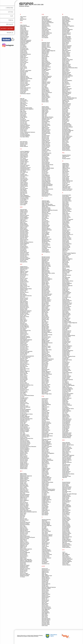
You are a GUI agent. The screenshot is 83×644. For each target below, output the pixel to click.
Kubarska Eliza (66, 399)
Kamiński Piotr (65, 218)
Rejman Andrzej (66, 504)
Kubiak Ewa (65, 400)
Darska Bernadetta (46, 50)
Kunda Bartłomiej (66, 423)
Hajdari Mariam (66, 166)
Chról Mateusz (23, 46)
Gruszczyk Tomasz (46, 180)
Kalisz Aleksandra (66, 208)
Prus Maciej (44, 494)
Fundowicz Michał (24, 133)
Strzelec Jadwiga (24, 387)
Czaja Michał (23, 75)
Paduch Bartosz (45, 403)
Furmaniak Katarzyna (25, 135)
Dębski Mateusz (45, 66)
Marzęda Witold (45, 303)
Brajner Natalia (66, 115)
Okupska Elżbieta (24, 225)
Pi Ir (43, 438)
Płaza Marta (44, 465)
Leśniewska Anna (24, 166)
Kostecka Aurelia (66, 333)
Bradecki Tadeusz (66, 113)
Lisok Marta (23, 177)
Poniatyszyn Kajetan (46, 480)
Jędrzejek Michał (45, 240)
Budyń (21, 20)
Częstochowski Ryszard (25, 88)
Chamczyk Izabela (24, 34)
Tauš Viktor (44, 527)
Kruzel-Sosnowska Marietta (68, 385)
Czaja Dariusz (23, 73)
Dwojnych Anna (45, 89)
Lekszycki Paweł (24, 161)
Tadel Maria (44, 521)
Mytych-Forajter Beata (47, 394)
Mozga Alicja (45, 371)
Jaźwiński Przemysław (47, 230)
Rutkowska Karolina (67, 533)
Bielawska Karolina (66, 72)
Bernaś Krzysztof (66, 61)
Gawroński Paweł (46, 124)
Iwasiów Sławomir (24, 146)
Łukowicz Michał (24, 202)
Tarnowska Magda (46, 524)
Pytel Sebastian (45, 514)
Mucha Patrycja (45, 381)
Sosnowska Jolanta (24, 347)
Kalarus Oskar (65, 202)
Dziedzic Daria (45, 98)
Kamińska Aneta (66, 216)
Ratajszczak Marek (66, 496)
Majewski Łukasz (46, 269)
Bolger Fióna (65, 103)
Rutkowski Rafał (66, 535)
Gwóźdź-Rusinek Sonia (47, 195)
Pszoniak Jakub (45, 504)
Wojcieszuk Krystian (24, 539)
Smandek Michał (24, 325)
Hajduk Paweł (65, 167)
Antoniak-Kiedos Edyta (47, 33)
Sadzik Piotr (23, 270)
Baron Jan (65, 35)
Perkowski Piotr (45, 437)
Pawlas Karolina (45, 427)
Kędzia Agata (65, 257)
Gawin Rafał (44, 123)
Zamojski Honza (45, 579)
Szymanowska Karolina (25, 443)
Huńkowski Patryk (66, 188)
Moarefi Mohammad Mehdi (48, 359)
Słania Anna (23, 318)
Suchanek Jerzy (24, 391)
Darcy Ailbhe (45, 48)
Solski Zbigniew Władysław (26, 340)
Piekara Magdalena (46, 443)
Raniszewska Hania (67, 492)
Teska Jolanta (45, 532)
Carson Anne (23, 28)
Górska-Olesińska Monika (47, 165)
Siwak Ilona (23, 297)
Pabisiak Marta (45, 399)
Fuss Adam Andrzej (24, 137)
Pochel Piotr (44, 467)
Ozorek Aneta (23, 261)
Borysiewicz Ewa (66, 108)
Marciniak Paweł (45, 293)
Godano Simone (45, 139)
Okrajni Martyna (24, 224)
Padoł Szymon (45, 402)
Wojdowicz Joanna (24, 542)
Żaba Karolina (45, 615)
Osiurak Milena (23, 251)
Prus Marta (44, 495)
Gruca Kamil (44, 174)
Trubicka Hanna (45, 552)
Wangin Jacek (23, 483)
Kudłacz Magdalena (67, 411)
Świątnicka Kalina (24, 465)
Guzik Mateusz (45, 193)
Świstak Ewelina (24, 469)
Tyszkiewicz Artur (46, 564)
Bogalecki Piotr (66, 100)
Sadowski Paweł (24, 269)
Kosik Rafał (65, 330)
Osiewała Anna (23, 250)
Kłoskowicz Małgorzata (67, 286)
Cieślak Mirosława (24, 58)
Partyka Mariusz (45, 416)
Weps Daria (23, 493)
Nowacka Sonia (66, 468)
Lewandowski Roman (25, 169)
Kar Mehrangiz (66, 225)
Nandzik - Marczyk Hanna (68, 445)
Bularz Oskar (65, 141)
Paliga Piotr (44, 406)
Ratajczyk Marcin (66, 495)
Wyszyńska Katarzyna (25, 575)
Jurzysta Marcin (45, 251)
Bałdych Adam (65, 23)
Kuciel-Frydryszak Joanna (68, 409)
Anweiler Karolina (46, 34)
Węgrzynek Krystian (24, 497)
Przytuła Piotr (45, 503)
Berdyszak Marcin (66, 56)
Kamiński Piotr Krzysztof (68, 219)
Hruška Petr (65, 183)
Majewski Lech (45, 270)
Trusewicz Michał (46, 553)
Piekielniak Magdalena (47, 444)
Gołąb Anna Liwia (46, 144)
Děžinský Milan (45, 61)
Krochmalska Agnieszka (68, 380)
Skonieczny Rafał (24, 304)
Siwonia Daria (23, 300)
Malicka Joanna (45, 276)
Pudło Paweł (45, 509)
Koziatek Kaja (65, 359)
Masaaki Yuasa (45, 305)
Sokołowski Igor (24, 339)
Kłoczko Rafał (65, 280)
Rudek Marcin (65, 523)
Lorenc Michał (23, 182)
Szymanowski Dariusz (25, 444)
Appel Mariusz (45, 35)
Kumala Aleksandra (67, 420)
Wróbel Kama (23, 564)
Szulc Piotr (22, 433)
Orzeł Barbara (23, 249)
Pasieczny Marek (46, 420)
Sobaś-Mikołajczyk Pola (25, 331)
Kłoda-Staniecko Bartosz (68, 281)
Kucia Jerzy (65, 406)
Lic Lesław (22, 173)
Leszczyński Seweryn (25, 165)
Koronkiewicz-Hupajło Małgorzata (70, 323)
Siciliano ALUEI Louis (25, 286)
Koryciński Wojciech (67, 326)
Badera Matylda (66, 20)
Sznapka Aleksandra (25, 426)
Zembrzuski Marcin (46, 594)
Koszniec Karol (66, 340)
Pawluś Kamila (45, 432)
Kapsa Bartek (65, 224)
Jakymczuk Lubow (46, 211)
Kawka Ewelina (66, 242)
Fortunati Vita (23, 119)
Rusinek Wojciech (66, 528)
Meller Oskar (45, 323)
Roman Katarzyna (66, 512)
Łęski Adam (23, 194)
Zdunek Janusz (45, 590)
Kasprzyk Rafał (66, 236)
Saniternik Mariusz (24, 275)
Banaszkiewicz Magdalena (68, 26)
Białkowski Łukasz (66, 65)
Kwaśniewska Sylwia (67, 433)
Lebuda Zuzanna (24, 157)
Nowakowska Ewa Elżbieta (68, 474)
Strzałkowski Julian (24, 386)
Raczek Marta (65, 485)
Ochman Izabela (24, 217)
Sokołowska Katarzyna (25, 337)
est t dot (64, 157)
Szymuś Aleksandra (24, 450)
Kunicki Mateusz (66, 424)
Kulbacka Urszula (66, 417)
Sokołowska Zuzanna (25, 336)
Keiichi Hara (65, 251)
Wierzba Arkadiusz (24, 507)
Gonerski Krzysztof (46, 146)
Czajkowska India (24, 76)
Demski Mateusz (45, 57)
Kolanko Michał (66, 300)
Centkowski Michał (24, 31)
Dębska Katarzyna (46, 65)
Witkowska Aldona (24, 529)
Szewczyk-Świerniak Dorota (26, 419)
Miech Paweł (45, 334)
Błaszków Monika (66, 90)
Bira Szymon (65, 82)
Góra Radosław (45, 158)
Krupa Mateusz (66, 383)
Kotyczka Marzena (66, 347)
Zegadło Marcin (45, 593)
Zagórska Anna (45, 571)
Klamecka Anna (66, 273)
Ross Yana (65, 516)
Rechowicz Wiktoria (67, 501)
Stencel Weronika (24, 373)
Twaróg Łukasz (45, 561)
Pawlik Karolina (45, 429)
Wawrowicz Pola (24, 489)
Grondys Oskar (45, 173)
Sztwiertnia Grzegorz (25, 430)
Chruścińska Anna (24, 48)
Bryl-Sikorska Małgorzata (68, 130)
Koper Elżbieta (66, 312)
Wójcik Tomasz (23, 558)
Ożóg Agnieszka (24, 262)
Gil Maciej (44, 135)
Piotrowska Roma (46, 452)
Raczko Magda (66, 486)
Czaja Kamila (23, 74)
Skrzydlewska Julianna (25, 312)
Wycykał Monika (24, 571)
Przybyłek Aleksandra (47, 500)
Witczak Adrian (23, 527)
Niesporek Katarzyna (67, 460)
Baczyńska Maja (66, 18)
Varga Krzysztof (66, 563)
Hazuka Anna (65, 170)
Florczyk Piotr (23, 112)
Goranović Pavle (45, 150)
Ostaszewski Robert (24, 253)
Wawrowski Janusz (24, 490)
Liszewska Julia (23, 178)
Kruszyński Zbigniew (67, 384)
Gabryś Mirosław (45, 108)
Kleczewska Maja (66, 277)
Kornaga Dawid (66, 320)
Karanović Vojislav (66, 228)
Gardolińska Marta (46, 122)
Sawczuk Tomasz (24, 278)
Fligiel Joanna (23, 111)
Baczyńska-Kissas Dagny (68, 19)
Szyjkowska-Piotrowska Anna (27, 438)
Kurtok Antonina (66, 426)
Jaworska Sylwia (45, 226)
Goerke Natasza (45, 141)
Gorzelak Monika (45, 154)
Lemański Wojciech (24, 162)
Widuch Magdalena (24, 500)
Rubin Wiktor (65, 522)
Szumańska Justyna (24, 435)
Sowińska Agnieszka (25, 353)
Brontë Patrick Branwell (67, 127)
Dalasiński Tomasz (46, 43)
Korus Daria (65, 324)
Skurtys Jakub (23, 315)
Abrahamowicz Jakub (46, 19)
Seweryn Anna (23, 283)
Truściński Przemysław (47, 554)
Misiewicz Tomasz (46, 352)
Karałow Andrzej (66, 226)
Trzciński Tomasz (46, 557)
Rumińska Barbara (66, 526)
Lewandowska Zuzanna (25, 168)
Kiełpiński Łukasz (66, 260)
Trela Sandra (45, 549)
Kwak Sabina (65, 432)
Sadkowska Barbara (24, 268)
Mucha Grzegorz (45, 380)
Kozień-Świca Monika (67, 360)
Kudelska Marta (66, 410)
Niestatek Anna (66, 461)
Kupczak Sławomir (66, 425)
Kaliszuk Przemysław (67, 209)
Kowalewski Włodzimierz (68, 351)
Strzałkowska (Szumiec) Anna (27, 385)
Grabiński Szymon (46, 167)
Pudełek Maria (45, 508)
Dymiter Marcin (45, 95)
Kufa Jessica (65, 412)
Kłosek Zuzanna (66, 282)
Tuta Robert (44, 560)
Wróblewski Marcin (24, 566)
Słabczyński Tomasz (25, 317)
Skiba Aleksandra (24, 302)
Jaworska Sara (45, 228)
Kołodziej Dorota (66, 302)
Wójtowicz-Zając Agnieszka (26, 561)
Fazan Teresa (23, 102)
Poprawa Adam (45, 486)
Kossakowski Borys (67, 332)
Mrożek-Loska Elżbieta (47, 374)
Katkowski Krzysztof (67, 238)
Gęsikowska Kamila (46, 130)
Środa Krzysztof (24, 462)
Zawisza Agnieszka (46, 584)
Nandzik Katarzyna (66, 444)
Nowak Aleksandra (66, 472)
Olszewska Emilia (24, 234)
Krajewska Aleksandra (67, 373)
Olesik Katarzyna (24, 229)
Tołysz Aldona (45, 534)
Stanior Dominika (24, 362)
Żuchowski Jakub (46, 623)
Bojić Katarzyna (66, 101)
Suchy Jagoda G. (24, 392)
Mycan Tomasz (45, 392)
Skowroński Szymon (25, 307)
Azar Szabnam (45, 38)
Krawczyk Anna (66, 375)
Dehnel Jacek (45, 55)
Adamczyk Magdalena (47, 21)
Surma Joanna (23, 394)
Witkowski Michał (24, 530)
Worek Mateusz (23, 551)
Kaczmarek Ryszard (67, 197)
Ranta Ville (65, 493)
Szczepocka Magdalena (25, 409)
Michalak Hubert (45, 327)
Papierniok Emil (45, 414)
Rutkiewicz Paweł (66, 532)
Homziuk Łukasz (66, 176)
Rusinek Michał (66, 529)
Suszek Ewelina (24, 399)
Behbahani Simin (66, 54)
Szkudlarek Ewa (24, 421)
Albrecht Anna (45, 28)
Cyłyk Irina (22, 69)
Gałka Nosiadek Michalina (48, 117)
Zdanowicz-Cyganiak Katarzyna (49, 587)
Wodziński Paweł (24, 534)
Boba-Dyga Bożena (67, 93)
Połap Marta (44, 475)
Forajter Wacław (24, 117)
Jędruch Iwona (45, 238)
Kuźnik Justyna (66, 431)
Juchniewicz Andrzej (46, 247)
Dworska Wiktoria (46, 91)
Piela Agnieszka (45, 445)
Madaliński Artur (45, 260)
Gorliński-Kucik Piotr (46, 151)
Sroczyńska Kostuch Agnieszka (27, 356)
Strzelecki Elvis (23, 389)
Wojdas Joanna (23, 541)
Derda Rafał (44, 59)
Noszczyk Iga (65, 467)
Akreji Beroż (44, 27)
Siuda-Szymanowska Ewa (26, 296)
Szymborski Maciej (24, 448)
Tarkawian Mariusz (46, 523)
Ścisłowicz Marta (24, 452)
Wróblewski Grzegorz (25, 565)
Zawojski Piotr (45, 585)
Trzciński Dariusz (46, 556)
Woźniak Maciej (24, 554)
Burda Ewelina (65, 144)
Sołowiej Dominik (24, 342)
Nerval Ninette (65, 453)
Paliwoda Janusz (45, 407)
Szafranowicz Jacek (24, 404)
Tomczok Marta (45, 538)
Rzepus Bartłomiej (66, 547)
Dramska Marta (45, 73)
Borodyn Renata (66, 106)
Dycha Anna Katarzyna (47, 92)
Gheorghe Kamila (46, 131)
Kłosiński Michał (66, 284)
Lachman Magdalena (25, 151)
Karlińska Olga (66, 231)
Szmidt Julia (23, 423)
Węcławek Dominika (25, 496)
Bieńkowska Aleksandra (68, 76)
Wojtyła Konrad (23, 547)
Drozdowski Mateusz (46, 77)
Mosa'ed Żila (45, 367)
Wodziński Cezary (24, 533)
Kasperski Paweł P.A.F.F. (68, 235)
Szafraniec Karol (24, 402)
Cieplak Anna (23, 57)
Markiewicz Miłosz (46, 299)
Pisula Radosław (45, 457)
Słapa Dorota (23, 319)
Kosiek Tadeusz (66, 329)
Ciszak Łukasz (23, 61)
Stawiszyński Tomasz (25, 369)
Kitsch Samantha (66, 267)
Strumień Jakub (23, 383)
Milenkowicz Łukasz (46, 346)
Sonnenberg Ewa (24, 344)
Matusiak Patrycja (46, 309)
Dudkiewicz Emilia (46, 83)
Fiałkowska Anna (24, 103)
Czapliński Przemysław (25, 81)
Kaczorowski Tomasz (67, 201)
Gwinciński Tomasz (46, 194)
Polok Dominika (45, 474)
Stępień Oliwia (23, 375)
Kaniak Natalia (65, 222)
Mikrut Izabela (45, 344)
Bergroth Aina (65, 59)
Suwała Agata (23, 400)
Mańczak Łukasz (45, 288)
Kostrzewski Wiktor (66, 337)
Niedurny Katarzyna (67, 458)
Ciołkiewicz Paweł (24, 60)
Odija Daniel (23, 220)
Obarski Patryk (23, 213)
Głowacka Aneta (45, 137)
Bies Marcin (65, 79)
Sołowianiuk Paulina (24, 341)
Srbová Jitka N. (23, 355)
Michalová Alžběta (46, 331)
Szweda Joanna (24, 437)
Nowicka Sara (65, 475)
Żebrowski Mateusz (46, 620)
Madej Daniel (45, 262)
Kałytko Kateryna (66, 214)
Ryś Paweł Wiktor (66, 544)
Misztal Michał (45, 353)
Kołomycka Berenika (67, 304)
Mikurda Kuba (45, 345)
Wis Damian (23, 521)
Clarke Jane (23, 65)
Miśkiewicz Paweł (46, 354)
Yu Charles (22, 577)
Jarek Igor (44, 219)
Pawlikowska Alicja (46, 430)
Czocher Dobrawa (24, 89)
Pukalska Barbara (46, 510)
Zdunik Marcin (45, 592)
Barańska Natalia (66, 31)
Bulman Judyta (66, 142)
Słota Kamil (23, 322)
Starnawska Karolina (25, 364)
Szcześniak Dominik (24, 412)
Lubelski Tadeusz (24, 183)
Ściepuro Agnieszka (24, 451)
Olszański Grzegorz (24, 230)
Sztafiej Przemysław (24, 429)
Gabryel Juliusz (45, 107)
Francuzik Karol (23, 122)
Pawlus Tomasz (45, 431)
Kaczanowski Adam (67, 195)
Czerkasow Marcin (24, 86)
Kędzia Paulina (66, 258)
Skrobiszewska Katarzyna (26, 311)
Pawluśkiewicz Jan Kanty (47, 434)
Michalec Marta (45, 329)
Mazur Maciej (45, 315)
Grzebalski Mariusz (46, 182)
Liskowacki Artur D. (24, 176)
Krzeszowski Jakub (67, 391)
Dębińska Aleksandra (46, 63)
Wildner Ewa (23, 514)
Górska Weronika (46, 164)
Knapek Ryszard (66, 289)
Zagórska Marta (45, 572)
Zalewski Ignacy (45, 577)
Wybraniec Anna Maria (25, 569)
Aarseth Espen (45, 17)
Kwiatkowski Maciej (67, 434)
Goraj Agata (44, 148)
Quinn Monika (45, 515)
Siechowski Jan (23, 288)
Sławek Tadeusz (24, 320)
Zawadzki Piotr (45, 582)
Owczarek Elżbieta (24, 260)
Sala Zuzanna (23, 274)
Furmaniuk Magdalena (25, 136)
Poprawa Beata (45, 485)
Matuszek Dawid (45, 310)
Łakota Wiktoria (23, 191)
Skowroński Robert (24, 306)
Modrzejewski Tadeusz (47, 360)
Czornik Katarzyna (24, 90)
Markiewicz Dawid (46, 298)
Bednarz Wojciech (66, 53)
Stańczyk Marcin (24, 363)
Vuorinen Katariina (66, 565)
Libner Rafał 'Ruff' (24, 172)
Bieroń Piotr (65, 78)
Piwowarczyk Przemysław (47, 460)
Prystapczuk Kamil (46, 496)
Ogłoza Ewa (23, 222)
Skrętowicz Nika (24, 310)
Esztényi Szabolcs (66, 159)
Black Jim (64, 85)
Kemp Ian (64, 252)
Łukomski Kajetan (24, 201)
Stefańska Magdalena (25, 371)
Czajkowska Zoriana (25, 77)
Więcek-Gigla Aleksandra (26, 511)
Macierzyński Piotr (46, 258)
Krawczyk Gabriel (66, 377)
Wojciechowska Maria (25, 536)
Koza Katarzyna (66, 358)
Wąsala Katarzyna (24, 491)
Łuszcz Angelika (24, 204)
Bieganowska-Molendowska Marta (70, 68)
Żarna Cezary (45, 617)
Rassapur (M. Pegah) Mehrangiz (69, 494)
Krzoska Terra (65, 392)
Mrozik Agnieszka (46, 373)
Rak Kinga (65, 490)
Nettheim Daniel (66, 454)
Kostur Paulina (66, 338)
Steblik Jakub (23, 370)
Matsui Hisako (45, 308)
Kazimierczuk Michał (67, 244)
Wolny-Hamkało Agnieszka (26, 549)
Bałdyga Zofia (65, 24)
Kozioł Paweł (65, 366)
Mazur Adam (45, 314)
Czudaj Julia (23, 92)
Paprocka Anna (45, 415)
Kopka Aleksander (66, 313)
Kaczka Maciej (65, 196)
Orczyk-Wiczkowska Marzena (27, 242)
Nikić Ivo (64, 463)
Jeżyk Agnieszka (45, 235)
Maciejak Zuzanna (46, 257)
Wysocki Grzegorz (24, 573)
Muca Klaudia (45, 379)
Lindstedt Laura (23, 175)
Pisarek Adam (45, 454)
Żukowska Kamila (46, 624)
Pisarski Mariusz (45, 456)
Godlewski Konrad (46, 140)
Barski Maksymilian (67, 38)
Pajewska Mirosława (46, 405)
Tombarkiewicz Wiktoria (47, 536)
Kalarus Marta (65, 203)
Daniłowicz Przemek (46, 47)
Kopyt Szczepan (66, 316)
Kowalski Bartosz (66, 354)
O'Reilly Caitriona (24, 212)
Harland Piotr (65, 169)
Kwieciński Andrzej (66, 438)
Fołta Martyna (23, 116)
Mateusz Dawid (45, 307)
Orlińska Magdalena (24, 243)
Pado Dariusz (45, 401)
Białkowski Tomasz (66, 64)
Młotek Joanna (45, 358)
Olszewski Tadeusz (24, 236)
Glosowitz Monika (46, 136)
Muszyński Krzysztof (46, 390)
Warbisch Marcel (24, 484)
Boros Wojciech (66, 107)
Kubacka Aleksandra (67, 398)
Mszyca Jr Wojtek (46, 378)
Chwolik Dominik (24, 53)
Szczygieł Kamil (24, 415)
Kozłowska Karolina (67, 370)
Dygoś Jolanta (45, 94)
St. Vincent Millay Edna (25, 357)
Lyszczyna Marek (24, 188)
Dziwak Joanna (45, 102)
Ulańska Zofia (65, 556)
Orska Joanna (23, 246)
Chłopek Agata (23, 39)
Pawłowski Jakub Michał (47, 436)
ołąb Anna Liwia (24, 239)
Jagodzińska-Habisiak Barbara (48, 206)
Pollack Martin (45, 472)
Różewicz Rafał (66, 521)
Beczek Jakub (65, 52)
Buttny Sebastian (66, 148)
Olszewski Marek (24, 237)
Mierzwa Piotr (45, 336)
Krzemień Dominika (67, 390)
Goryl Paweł (44, 152)
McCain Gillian (45, 316)
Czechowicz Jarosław (25, 84)
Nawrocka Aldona (66, 450)
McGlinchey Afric (45, 317)
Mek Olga (44, 321)
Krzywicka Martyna (66, 396)
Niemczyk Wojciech (67, 459)
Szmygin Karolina (24, 425)
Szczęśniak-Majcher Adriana (26, 414)
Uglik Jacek (65, 553)
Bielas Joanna (65, 69)
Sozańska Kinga (24, 354)
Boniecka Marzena (66, 105)
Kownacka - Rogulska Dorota (69, 356)
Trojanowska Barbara (46, 551)
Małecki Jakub (45, 285)
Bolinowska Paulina (67, 104)
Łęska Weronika (24, 193)
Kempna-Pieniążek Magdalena (69, 253)
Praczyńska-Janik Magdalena (48, 490)
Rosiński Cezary (66, 515)
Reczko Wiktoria (66, 502)
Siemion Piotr (23, 291)
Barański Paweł (66, 32)
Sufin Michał (23, 393)
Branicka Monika (66, 118)
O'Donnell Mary (23, 210)
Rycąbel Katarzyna (66, 539)
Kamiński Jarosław (66, 217)
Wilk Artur (22, 518)
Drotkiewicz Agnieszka (47, 76)
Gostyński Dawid (45, 155)
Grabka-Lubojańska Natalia (48, 168)
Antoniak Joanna (45, 32)
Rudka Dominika (66, 524)
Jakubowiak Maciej (46, 208)
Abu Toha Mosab (45, 20)
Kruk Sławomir (65, 382)
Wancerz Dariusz (24, 479)
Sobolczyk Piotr (23, 333)
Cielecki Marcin (23, 55)
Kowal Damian (65, 349)
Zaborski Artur (45, 569)
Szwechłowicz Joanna (25, 436)
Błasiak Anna (65, 88)
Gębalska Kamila (46, 128)
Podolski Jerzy (45, 471)
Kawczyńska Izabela (67, 239)
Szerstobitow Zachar (25, 418)
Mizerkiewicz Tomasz (46, 357)
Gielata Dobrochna (46, 132)
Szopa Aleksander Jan (25, 428)
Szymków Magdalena (25, 449)
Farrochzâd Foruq (24, 101)
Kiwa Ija (64, 268)
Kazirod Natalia (66, 245)
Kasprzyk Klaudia (66, 237)
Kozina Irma (65, 361)
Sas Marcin (23, 277)
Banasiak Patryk (66, 25)
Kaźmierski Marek (66, 247)
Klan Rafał (65, 274)
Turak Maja (44, 559)
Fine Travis (22, 110)
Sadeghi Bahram (24, 267)
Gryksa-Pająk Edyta (46, 181)
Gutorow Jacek (45, 191)
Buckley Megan (66, 134)
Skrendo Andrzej (24, 308)
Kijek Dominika (66, 262)
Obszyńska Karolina (24, 215)
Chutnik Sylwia (23, 51)
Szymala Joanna (24, 440)
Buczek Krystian (66, 135)
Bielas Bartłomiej (66, 70)
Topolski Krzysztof (46, 543)
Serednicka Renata (24, 282)
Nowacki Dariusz (66, 469)
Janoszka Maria (45, 218)
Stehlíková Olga (24, 372)
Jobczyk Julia (45, 243)
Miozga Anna (45, 349)
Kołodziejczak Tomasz (67, 303)
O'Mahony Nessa (24, 211)
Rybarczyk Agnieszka (67, 537)
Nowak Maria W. (66, 473)
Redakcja (64, 503)
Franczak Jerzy (23, 123)
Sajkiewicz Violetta (24, 271)
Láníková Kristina (24, 155)
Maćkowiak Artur (45, 259)
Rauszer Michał (66, 497)
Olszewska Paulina (24, 233)
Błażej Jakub (65, 91)
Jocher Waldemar (46, 244)
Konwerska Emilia (66, 309)
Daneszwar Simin (46, 44)
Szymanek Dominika (25, 441)
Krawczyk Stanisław (67, 376)
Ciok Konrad (23, 59)
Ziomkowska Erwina (46, 607)
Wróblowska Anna (24, 568)
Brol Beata (65, 122)
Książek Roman (66, 397)
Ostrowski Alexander (25, 255)
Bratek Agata (65, 119)
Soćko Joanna (23, 335)
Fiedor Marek (23, 104)
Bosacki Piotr (65, 110)
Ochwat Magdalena (24, 218)
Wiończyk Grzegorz (24, 520)
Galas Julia (44, 116)
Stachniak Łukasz (24, 358)
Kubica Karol (65, 403)
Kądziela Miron (66, 248)
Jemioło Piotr (45, 231)
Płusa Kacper (45, 466)
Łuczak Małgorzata (24, 199)
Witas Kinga (23, 526)
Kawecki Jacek (66, 240)
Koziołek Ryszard (66, 367)
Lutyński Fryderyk (24, 186)
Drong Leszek (45, 75)
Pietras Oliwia (45, 449)
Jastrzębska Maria (46, 225)
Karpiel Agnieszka (66, 232)
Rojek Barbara (65, 511)
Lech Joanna (23, 158)
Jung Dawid (44, 248)
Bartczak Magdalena (67, 39)
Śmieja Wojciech (24, 457)
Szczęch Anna (23, 413)
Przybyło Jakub (45, 501)
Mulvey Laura (45, 383)
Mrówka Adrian (45, 375)
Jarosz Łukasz (45, 221)
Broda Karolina (66, 121)
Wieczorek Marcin (24, 503)
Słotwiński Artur (23, 324)
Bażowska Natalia (66, 48)
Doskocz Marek (45, 70)
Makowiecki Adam (46, 272)
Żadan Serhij (45, 616)
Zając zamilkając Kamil (47, 576)
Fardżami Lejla (23, 100)
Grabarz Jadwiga (46, 166)
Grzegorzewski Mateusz (47, 186)
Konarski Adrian (66, 305)
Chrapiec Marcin (24, 44)
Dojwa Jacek (45, 68)
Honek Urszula (66, 177)
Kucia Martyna (65, 407)
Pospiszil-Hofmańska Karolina (48, 489)
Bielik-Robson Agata (67, 75)
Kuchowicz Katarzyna (67, 405)
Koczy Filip (65, 298)
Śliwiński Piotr (23, 455)
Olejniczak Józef (24, 227)
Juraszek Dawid (45, 250)
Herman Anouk (66, 174)
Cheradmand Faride (24, 37)
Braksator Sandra (66, 117)
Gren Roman (45, 172)
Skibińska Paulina (24, 303)
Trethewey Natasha (46, 550)
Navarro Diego (65, 446)
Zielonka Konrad (45, 600)
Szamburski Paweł (24, 406)
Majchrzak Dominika (46, 266)
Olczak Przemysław (24, 226)
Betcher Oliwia (65, 62)
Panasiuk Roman (46, 410)
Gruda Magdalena (46, 175)
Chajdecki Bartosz (24, 32)
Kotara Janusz (65, 345)
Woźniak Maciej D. (24, 556)
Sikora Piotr (23, 293)
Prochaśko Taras (45, 493)
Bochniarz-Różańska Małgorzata (69, 98)
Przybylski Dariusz (46, 499)
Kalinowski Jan (66, 206)
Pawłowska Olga (45, 435)
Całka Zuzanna (23, 25)
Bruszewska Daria (66, 129)
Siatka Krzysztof (24, 285)
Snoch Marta (23, 329)
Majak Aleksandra (46, 263)
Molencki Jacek (45, 361)
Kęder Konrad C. (66, 255)
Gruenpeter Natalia (46, 177)
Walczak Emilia (23, 475)
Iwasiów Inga (23, 145)
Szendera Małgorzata (25, 416)
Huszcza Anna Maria (67, 190)
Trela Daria (44, 548)
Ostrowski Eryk (23, 256)
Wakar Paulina (23, 474)
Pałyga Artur (44, 408)
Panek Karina (45, 412)
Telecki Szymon (45, 530)
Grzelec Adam (45, 188)
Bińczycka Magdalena (67, 81)
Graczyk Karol (45, 170)
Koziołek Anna (65, 368)
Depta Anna (44, 58)
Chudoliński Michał (24, 50)
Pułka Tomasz (45, 511)
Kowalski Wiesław (66, 352)
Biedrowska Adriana (67, 67)
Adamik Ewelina (45, 24)
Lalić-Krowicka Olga (24, 153)
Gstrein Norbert (45, 190)
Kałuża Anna (65, 213)
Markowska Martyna (46, 301)
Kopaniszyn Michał (66, 310)
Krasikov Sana (65, 374)
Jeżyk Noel (44, 236)
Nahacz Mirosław (66, 443)
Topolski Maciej (45, 544)
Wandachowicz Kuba (25, 481)
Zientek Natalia (45, 601)
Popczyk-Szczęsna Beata (47, 482)
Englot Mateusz (66, 156)
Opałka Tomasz (23, 241)
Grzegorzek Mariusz (46, 183)
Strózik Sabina (23, 380)
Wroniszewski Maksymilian (26, 562)
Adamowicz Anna (46, 25)
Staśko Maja (23, 368)
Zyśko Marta (44, 614)
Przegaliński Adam (46, 497)
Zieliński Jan (44, 599)
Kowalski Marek (66, 353)
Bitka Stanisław (66, 83)
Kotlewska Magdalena (67, 346)
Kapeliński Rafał (66, 223)
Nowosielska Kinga (66, 476)
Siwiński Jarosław (24, 299)
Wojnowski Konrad (24, 544)
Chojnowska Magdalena (25, 41)
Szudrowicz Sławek (24, 431)
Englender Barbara (66, 155)
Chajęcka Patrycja (24, 33)
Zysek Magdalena (46, 613)
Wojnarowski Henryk (25, 543)
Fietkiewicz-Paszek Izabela (26, 108)
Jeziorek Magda (45, 233)
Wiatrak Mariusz (24, 498)
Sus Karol (22, 397)
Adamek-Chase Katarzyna (48, 23)
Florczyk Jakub (23, 114)
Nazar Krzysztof (66, 451)
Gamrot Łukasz (45, 121)
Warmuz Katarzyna (24, 486)
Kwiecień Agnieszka (67, 436)
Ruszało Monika (66, 531)
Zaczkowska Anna (46, 570)
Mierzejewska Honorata (47, 335)
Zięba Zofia (44, 602)
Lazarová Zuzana (24, 154)
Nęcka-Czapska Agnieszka (68, 455)
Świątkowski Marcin (24, 464)
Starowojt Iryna (23, 365)
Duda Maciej (45, 80)
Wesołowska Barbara (25, 494)
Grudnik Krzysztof (46, 176)
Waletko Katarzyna (24, 477)
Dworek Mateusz (45, 90)
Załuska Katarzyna (46, 578)
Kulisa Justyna (65, 418)
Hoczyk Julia (65, 175)
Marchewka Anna (46, 291)
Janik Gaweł (44, 217)
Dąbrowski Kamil (45, 52)
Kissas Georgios (66, 266)
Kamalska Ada (65, 215)
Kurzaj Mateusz (66, 428)
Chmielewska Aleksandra (26, 40)
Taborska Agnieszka (46, 520)
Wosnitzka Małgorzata (25, 552)
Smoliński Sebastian (25, 327)
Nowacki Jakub (66, 470)
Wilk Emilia (22, 517)
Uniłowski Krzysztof (67, 558)
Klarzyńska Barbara (67, 275)
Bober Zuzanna (66, 94)
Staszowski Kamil (24, 367)
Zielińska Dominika (46, 597)
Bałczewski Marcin (66, 21)
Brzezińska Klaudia (67, 132)
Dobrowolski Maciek (46, 67)
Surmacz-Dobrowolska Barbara (27, 396)
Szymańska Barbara (25, 445)
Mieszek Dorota (45, 338)
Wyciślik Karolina (24, 570)
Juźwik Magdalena (46, 252)
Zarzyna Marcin (45, 580)
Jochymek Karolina (46, 245)
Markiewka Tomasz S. (47, 300)
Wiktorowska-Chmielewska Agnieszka (28, 512)
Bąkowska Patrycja (66, 50)
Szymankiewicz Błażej (25, 442)
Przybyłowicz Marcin (46, 502)
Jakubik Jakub (45, 207)
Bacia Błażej (65, 17)
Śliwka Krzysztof (24, 456)
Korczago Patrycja (66, 318)
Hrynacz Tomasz (66, 184)
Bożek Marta (65, 112)
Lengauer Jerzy (23, 163)
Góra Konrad (45, 157)
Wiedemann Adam (24, 504)
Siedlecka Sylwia (24, 290)
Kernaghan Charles (67, 254)
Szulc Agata (23, 434)
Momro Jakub (45, 363)
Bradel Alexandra (66, 114)
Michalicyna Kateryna (46, 330)
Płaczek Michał (45, 461)
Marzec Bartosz (45, 302)
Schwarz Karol (23, 279)
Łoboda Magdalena (24, 195)
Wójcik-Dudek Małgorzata (26, 559)
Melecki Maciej (45, 322)
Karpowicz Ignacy (66, 233)
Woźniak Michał (24, 555)
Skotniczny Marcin (24, 305)
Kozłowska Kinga (66, 369)
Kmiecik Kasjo (65, 287)
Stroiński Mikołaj (24, 378)
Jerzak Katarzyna (46, 232)
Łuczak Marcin (23, 200)
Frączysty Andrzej (24, 129)
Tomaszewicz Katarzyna (47, 535)
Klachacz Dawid (66, 269)
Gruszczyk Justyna (46, 179)
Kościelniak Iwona (66, 342)
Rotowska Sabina (66, 518)
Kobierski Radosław (67, 293)
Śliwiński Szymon (24, 454)
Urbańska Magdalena (67, 561)
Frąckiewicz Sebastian (25, 125)
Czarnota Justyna (24, 83)
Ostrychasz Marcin (24, 257)
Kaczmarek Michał (66, 199)
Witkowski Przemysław (25, 532)
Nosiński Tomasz (66, 466)
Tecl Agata (44, 528)
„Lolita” (22, 18)
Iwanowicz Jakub (24, 143)
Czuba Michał (23, 91)
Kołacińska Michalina (67, 301)
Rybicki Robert (66, 538)
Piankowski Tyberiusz (47, 439)
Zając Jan (44, 573)
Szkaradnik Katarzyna (25, 420)
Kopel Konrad (65, 311)
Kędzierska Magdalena (67, 259)
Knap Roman (65, 288)
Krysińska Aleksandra (67, 388)
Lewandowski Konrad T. (25, 170)
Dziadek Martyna (45, 96)
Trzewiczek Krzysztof (46, 558)
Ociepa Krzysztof (24, 219)
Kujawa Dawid (65, 414)
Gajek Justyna (45, 112)
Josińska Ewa (45, 246)
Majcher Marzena (46, 264)
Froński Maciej (23, 131)
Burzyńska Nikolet (66, 147)
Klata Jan (64, 276)
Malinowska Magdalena (47, 279)
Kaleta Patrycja (66, 204)
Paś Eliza (44, 421)
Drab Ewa (44, 72)
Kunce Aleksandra (66, 421)
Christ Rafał (23, 45)
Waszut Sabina (23, 488)
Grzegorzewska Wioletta (47, 184)
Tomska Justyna (45, 541)
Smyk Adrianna (23, 328)
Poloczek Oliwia (45, 473)
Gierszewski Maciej (46, 133)
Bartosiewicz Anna (66, 40)
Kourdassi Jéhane (66, 348)
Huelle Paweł (65, 186)
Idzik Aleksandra (24, 142)
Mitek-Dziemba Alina (46, 356)
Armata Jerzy (45, 36)
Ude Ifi (64, 552)
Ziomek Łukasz (45, 606)
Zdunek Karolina (45, 591)
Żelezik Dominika (46, 621)
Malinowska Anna (46, 278)
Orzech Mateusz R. (24, 248)
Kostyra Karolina (66, 339)
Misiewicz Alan (45, 351)
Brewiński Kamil (66, 120)
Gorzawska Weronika (46, 153)
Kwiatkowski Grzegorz (67, 435)
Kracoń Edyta (65, 371)
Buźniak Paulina (66, 149)
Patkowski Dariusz (46, 422)
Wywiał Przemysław (24, 576)
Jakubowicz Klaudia (46, 209)
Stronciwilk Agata (24, 379)
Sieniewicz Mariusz (24, 292)
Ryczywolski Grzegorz (67, 541)
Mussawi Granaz (45, 389)
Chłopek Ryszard (24, 38)
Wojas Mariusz (23, 535)
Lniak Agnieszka (24, 180)
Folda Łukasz (23, 115)
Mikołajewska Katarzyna (47, 343)
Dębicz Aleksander (46, 62)
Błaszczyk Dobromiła (67, 89)
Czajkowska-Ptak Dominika (26, 79)
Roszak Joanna (66, 517)
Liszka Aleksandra (24, 179)
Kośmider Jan (65, 344)
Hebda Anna (65, 173)
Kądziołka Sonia (66, 250)
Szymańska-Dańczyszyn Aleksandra (28, 447)
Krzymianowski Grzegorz (68, 394)
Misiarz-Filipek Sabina (47, 350)
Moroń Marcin (45, 366)
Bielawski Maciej (66, 74)
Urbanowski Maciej (66, 560)
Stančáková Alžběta (24, 361)
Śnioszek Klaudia (24, 460)
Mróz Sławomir (45, 376)
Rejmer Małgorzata (66, 506)
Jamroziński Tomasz (46, 214)
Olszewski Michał (24, 235)
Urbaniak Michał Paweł (67, 559)
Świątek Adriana (24, 463)
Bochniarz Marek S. (67, 97)
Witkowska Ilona (24, 528)
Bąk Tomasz (65, 49)
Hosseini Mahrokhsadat (67, 181)
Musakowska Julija (46, 387)
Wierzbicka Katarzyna (25, 508)
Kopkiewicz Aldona (66, 315)
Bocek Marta (65, 96)
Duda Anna (44, 81)
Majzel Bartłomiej (46, 271)
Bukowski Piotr (66, 140)
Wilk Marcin (23, 515)
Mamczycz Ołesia (46, 286)
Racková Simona (66, 483)
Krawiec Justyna (66, 378)
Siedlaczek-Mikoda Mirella (26, 289)
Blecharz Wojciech (66, 86)
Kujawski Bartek (66, 416)
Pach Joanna (45, 400)
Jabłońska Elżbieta (46, 202)
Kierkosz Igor (65, 261)
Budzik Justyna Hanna (67, 136)
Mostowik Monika (46, 369)
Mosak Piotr (44, 368)
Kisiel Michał (65, 265)
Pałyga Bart (44, 409)
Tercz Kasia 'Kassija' (46, 531)
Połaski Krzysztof (46, 476)
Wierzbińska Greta (24, 510)
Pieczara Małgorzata (46, 442)
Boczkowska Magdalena (68, 99)
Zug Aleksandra (45, 612)
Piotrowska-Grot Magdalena (48, 453)
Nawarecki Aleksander (67, 448)
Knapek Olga (65, 290)
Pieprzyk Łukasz (45, 447)
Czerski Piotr (23, 87)
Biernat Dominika (66, 77)
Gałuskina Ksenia (46, 119)
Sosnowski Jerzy (24, 348)
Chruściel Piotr (23, 47)
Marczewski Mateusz (46, 295)
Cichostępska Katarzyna (25, 54)
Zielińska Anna (45, 595)
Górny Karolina (45, 161)
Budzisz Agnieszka (66, 137)
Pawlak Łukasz (45, 425)
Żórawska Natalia (46, 622)
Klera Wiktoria (65, 279)
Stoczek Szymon (24, 376)
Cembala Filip (23, 30)
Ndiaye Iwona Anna (67, 452)
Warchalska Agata (24, 485)
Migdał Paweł (45, 339)
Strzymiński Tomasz (24, 390)
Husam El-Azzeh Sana (67, 189)
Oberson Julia (23, 214)
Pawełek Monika (45, 424)
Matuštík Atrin (45, 311)
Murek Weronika (45, 386)
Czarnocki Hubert (24, 82)
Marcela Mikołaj (45, 289)
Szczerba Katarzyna (24, 411)
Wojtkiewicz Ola (24, 546)
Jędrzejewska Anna (46, 242)
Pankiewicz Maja (45, 413)
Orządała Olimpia (24, 247)
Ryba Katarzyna (66, 536)
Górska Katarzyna (46, 162)
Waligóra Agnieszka (24, 478)
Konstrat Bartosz (66, 308)
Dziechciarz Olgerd (46, 97)
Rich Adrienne (65, 508)
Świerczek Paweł (24, 466)
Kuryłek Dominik (66, 427)
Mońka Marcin (45, 365)
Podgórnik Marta (45, 470)
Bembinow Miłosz (66, 55)
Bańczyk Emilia (66, 28)
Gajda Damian (45, 110)
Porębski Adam (45, 488)
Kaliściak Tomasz (66, 210)
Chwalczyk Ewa (24, 52)
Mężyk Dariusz (45, 325)
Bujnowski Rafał (66, 139)
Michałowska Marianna (47, 332)
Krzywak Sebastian (67, 395)
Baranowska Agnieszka (67, 30)
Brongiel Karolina (66, 123)
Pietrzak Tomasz (45, 450)
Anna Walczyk (23, 19)
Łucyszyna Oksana (24, 198)
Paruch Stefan (45, 417)
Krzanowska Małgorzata (68, 389)
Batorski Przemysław (67, 46)
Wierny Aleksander (24, 506)
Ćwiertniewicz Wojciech (25, 94)
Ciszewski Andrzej (24, 62)
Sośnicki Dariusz (24, 350)
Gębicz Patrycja (45, 129)
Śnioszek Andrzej (24, 459)
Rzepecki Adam (66, 546)
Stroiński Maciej (24, 377)
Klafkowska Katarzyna (67, 271)
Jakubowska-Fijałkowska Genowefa (50, 210)
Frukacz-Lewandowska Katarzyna (28, 132)
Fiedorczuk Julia (24, 106)
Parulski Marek (45, 418)
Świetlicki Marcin (24, 467)
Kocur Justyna (65, 295)
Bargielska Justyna (66, 34)
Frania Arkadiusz (24, 124)
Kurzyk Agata (65, 429)
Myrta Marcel (45, 393)
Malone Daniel (45, 281)
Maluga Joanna (45, 282)
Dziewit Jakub (45, 99)
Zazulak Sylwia (45, 586)
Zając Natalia (45, 575)
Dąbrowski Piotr (45, 53)
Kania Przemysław (66, 221)
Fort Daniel (22, 118)
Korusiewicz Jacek (66, 325)
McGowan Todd (45, 318)
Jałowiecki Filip (45, 213)
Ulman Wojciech (66, 557)
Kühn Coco (65, 413)
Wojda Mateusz (23, 540)
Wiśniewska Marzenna (25, 522)
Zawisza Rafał (45, 583)
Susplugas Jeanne (24, 398)
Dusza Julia (44, 86)
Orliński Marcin (23, 244)
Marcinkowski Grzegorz (47, 294)
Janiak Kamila (45, 215)
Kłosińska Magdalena (67, 283)
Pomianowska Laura (46, 479)
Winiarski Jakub (24, 519)
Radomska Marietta (67, 488)
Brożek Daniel (65, 128)
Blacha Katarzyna (66, 84)
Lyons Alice (23, 187)
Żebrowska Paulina (46, 619)
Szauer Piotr (23, 408)
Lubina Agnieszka (24, 184)
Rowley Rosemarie (66, 519)
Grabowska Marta (46, 169)
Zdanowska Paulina (46, 588)
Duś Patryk (44, 87)
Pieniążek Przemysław (47, 446)
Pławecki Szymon (46, 464)
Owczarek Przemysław (25, 258)
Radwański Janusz (66, 489)
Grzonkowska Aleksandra (47, 189)
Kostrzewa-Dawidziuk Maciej (69, 336)
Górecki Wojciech (46, 159)
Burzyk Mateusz (66, 146)
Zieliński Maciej (45, 598)
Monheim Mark (45, 364)
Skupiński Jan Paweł (25, 314)
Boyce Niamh (65, 111)
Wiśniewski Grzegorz (25, 523)
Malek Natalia (45, 274)
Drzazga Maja (45, 79)
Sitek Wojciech (23, 295)
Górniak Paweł (45, 160)
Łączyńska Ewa (23, 192)
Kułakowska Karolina (67, 419)
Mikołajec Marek (45, 342)
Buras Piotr (65, 143)
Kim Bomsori (65, 264)
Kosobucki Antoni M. (67, 331)
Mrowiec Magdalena (46, 372)
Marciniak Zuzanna (46, 292)
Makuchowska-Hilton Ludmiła (48, 273)
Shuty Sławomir (23, 284)
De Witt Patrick (45, 54)
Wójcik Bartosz (23, 557)
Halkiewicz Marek (66, 168)
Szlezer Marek (23, 422)
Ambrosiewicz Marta (46, 30)
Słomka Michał (23, 321)
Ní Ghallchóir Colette (67, 457)
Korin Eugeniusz (66, 319)
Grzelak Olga (45, 187)
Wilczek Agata (23, 513)
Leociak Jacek (23, 164)
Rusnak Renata (66, 530)
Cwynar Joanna (23, 68)
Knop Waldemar (66, 291)
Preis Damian (45, 492)
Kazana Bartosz (66, 243)
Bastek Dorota (65, 43)
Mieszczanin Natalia (46, 337)
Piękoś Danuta (45, 451)
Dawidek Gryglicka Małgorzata (48, 51)
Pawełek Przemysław (46, 423)
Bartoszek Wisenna (67, 41)
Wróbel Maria (23, 563)
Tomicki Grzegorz (46, 539)
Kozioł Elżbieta (66, 363)
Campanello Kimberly (25, 26)
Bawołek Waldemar (67, 47)
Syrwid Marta (23, 401)
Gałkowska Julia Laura (47, 118)
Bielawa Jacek (65, 71)
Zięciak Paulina (45, 604)
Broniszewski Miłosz (67, 125)
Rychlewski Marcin (66, 540)
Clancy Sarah (23, 63)
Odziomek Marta (24, 221)
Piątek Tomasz (45, 441)
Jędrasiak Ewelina (46, 237)
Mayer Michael (45, 313)
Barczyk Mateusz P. (67, 33)
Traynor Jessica (45, 546)
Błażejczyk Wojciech (67, 92)
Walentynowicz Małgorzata (26, 476)
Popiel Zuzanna (45, 483)
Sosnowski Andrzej (24, 349)
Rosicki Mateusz (66, 514)
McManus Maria (45, 320)
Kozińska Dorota (66, 362)
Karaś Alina (65, 229)
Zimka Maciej (45, 605)
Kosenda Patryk (66, 327)
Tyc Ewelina (44, 563)
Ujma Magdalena (66, 554)
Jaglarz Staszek (45, 203)
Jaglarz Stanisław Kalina (47, 204)
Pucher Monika (45, 507)
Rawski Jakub (65, 500)
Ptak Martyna (45, 506)
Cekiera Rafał (23, 29)
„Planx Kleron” (23, 17)
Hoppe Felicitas (66, 180)
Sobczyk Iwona (23, 332)
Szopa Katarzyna (24, 427)
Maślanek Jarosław (46, 306)
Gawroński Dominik (46, 125)
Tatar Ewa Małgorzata (47, 525)
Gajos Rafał (44, 114)
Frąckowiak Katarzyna (25, 128)
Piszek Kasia (45, 458)
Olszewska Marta (24, 232)
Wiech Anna (23, 501)
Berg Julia (64, 57)
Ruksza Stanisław (66, 525)
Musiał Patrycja (45, 388)
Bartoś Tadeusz (66, 42)
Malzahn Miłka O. (46, 284)
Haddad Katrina (66, 165)
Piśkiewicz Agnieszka (46, 459)
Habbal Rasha (65, 164)
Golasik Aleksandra (46, 143)
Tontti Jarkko (45, 542)
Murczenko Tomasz (46, 385)
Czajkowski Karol (24, 80)
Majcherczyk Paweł (46, 265)
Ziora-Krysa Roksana (46, 608)
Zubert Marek (45, 611)
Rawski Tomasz (66, 499)
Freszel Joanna (23, 130)
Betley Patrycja (66, 63)
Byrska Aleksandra (66, 150)
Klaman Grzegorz (66, 272)
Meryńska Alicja (45, 324)
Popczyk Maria (45, 481)
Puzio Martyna (45, 512)
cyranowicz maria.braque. (26, 70)
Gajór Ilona (44, 115)
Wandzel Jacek (23, 482)
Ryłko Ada (65, 543)
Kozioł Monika (65, 365)
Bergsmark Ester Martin (68, 60)
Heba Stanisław (66, 172)
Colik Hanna (23, 66)
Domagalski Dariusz (46, 69)
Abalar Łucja (45, 18)
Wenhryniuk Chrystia (25, 492)
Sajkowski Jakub (24, 273)
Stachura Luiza (23, 360)
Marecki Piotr (45, 296)
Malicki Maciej (45, 277)
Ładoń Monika (23, 190)
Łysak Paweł (23, 205)
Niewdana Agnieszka (67, 462)
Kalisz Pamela (65, 207)
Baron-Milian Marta (66, 36)
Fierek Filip (22, 107)
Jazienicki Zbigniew (46, 229)
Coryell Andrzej (23, 67)
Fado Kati (22, 99)
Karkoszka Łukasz (66, 230)
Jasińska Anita (45, 223)
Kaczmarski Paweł (66, 200)
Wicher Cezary (23, 499)
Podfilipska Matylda (46, 468)
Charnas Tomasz (24, 36)
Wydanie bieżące (24, 6)
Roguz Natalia (65, 509)
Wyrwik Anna (23, 572)
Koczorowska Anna (67, 297)
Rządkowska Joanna (67, 545)
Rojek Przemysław (66, 510)
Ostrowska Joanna (24, 254)
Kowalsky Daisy (66, 355)
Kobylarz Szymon (66, 294)
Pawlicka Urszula (46, 428)
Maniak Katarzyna (46, 287)
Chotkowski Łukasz (24, 43)
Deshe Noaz (44, 60)
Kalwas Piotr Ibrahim (67, 211)
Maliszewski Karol (46, 280)
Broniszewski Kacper (67, 126)
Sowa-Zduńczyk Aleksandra (26, 351)
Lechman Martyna (24, 159)
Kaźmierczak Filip (66, 246)
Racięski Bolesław (66, 482)
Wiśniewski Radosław (25, 525)
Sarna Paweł (23, 276)
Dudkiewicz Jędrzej (46, 82)
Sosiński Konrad (24, 346)
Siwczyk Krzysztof (24, 298)
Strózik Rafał (23, 382)
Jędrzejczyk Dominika (47, 239)
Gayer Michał (45, 126)
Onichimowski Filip (24, 240)
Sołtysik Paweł (23, 343)
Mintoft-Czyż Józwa (46, 347)
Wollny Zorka (23, 548)
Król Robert (65, 381)
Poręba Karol (45, 487)
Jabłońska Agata (45, 201)
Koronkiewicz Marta (67, 322)
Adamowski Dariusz (46, 26)
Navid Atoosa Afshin (67, 447)
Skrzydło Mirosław (24, 313)
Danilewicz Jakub (46, 45)
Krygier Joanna (66, 387)
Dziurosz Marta (45, 101)
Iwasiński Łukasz (24, 144)
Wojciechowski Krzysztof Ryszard (27, 537)
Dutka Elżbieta (45, 88)
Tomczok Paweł (45, 537)
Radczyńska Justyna (67, 487)
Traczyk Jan (44, 545)
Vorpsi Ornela (65, 564)
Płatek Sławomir (45, 463)
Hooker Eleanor (66, 179)
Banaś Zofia (65, 27)
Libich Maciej (23, 171)
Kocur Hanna (65, 296)
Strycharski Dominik (24, 384)
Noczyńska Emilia (66, 465)
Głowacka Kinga (45, 138)
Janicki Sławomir (45, 216)
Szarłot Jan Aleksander (25, 407)
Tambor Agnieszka (46, 522)
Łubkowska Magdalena (25, 197)
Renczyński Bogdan (67, 507)
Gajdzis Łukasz (45, 111)
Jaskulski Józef (45, 224)
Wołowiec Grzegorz (24, 550)
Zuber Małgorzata (46, 609)
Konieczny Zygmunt (67, 307)
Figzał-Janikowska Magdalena (27, 109)
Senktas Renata (24, 281)
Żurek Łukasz (45, 626)
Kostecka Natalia (66, 334)
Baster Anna (65, 45)
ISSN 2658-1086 (31, 5)
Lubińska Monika (24, 185)
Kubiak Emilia (65, 402)
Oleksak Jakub (23, 228)
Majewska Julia (45, 267)
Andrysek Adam (45, 31)
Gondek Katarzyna (46, 145)
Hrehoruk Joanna (66, 182)
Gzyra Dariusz (45, 196)
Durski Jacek (45, 84)
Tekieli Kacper (45, 529)
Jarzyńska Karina (46, 222)
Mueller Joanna (45, 382)
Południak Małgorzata (47, 478)
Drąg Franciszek (45, 74)
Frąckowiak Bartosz (24, 126)
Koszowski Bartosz (66, 341)
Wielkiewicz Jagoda (24, 505)
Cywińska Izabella (24, 72)
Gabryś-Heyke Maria (46, 109)
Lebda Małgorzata (24, 156)
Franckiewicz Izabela (25, 121)
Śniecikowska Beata (24, 458)
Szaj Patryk (23, 405)
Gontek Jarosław (45, 147)
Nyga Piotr (65, 477)
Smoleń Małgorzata (24, 326)
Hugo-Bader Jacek (66, 187)
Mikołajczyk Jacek (46, 340)
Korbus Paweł (65, 317)
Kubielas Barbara (66, 404)
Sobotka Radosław (24, 334)
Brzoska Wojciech (66, 133)
